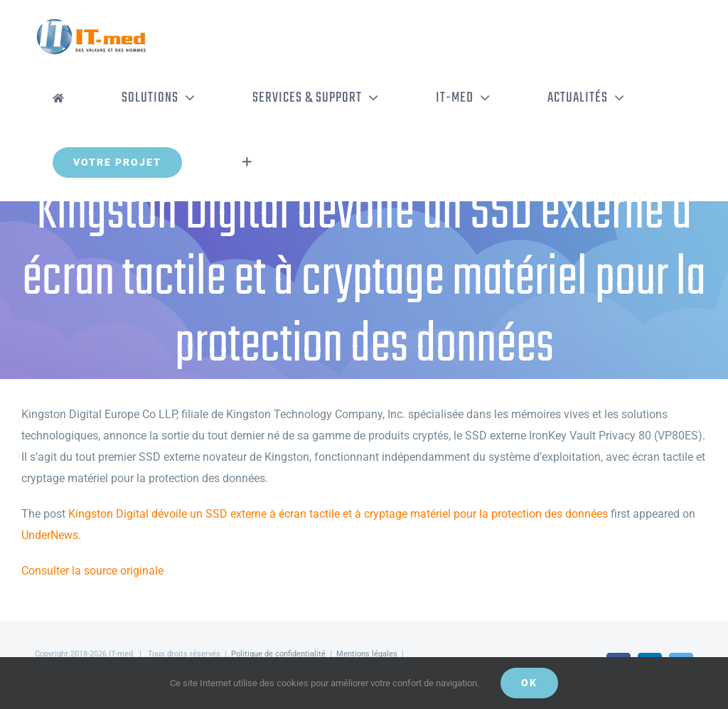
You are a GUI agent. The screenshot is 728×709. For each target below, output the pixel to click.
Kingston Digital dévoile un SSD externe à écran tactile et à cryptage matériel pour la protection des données (338, 514)
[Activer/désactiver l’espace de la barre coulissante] (247, 162)
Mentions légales (367, 654)
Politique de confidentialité (278, 654)
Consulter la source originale (92, 571)
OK (529, 683)
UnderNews (50, 535)
